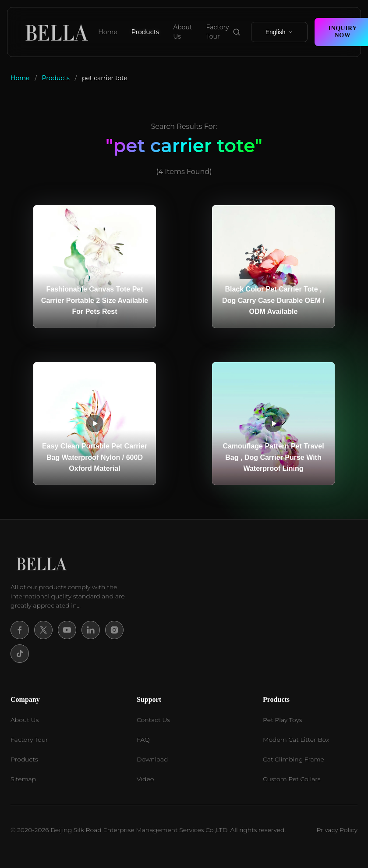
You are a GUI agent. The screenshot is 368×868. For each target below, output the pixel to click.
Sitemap (23, 779)
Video (145, 779)
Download (152, 759)
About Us (182, 32)
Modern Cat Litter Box (296, 740)
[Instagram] (114, 630)
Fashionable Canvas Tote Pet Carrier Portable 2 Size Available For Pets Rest (95, 300)
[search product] (237, 32)
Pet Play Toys (282, 720)
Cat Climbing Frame (294, 759)
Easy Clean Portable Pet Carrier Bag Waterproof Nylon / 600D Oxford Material (95, 457)
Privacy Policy (337, 830)
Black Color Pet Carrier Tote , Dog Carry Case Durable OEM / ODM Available (273, 300)
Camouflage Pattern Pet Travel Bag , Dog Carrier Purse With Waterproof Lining (273, 457)
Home (108, 32)
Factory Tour (218, 32)
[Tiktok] (20, 654)
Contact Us (153, 720)
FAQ (143, 740)
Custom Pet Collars (292, 779)
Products (145, 32)
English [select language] (279, 32)
